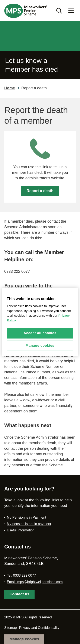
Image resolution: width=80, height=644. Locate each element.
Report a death (40, 191)
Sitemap (11, 628)
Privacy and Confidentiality (39, 628)
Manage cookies (24, 639)
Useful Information (21, 530)
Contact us (19, 594)
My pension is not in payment (29, 524)
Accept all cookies (40, 333)
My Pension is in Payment (26, 517)
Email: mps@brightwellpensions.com (35, 582)
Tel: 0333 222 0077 (21, 575)
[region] (40, 322)
